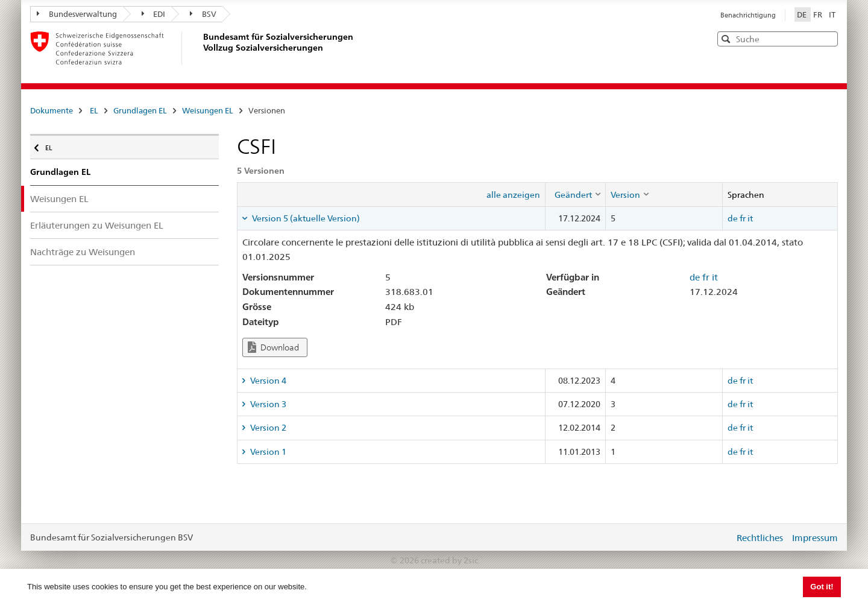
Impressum (815, 538)
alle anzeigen (513, 195)
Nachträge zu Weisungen (83, 252)
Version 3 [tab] (267, 404)
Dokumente (52, 110)
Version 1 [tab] (267, 452)
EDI (154, 14)
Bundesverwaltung (77, 14)
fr (743, 218)
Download (273, 347)
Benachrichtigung (748, 15)
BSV (203, 14)
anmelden (716, 537)
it (750, 218)
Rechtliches (760, 538)
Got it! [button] (822, 587)
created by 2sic (449, 560)
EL (94, 110)
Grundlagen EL (140, 110)
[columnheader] (575, 194)
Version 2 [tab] (267, 428)
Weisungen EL (208, 110)
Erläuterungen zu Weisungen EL (97, 225)
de (733, 218)
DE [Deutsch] (803, 14)
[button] (828, 38)
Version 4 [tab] (267, 381)
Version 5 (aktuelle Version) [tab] (305, 218)
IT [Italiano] (832, 14)
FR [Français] (819, 14)
